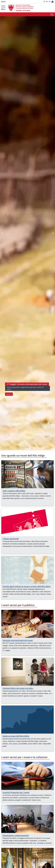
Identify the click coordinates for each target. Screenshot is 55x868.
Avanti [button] (9, 394)
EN (50, 2)
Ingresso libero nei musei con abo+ (18, 688)
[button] (2, 233)
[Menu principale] (3, 8)
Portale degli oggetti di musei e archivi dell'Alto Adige (27, 586)
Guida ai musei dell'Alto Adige (16, 736)
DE (47, 2)
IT (44, 2)
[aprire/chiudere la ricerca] (52, 14)
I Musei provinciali (11, 539)
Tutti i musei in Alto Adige (14, 491)
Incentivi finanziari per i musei (16, 792)
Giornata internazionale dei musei (18, 640)
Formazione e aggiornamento (16, 835)
